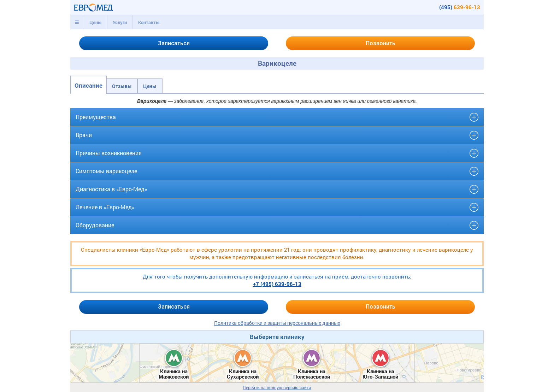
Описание (89, 85)
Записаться (174, 43)
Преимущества (96, 117)
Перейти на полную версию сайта (277, 388)
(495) (460, 7)
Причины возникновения (109, 153)
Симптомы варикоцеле (106, 171)
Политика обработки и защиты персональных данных (277, 323)
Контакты (149, 22)
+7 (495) (277, 284)
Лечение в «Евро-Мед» (105, 207)
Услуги (120, 22)
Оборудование (95, 225)
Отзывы (122, 86)
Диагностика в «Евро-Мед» (111, 189)
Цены (96, 22)
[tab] (77, 22)
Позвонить (381, 43)
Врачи (84, 135)
